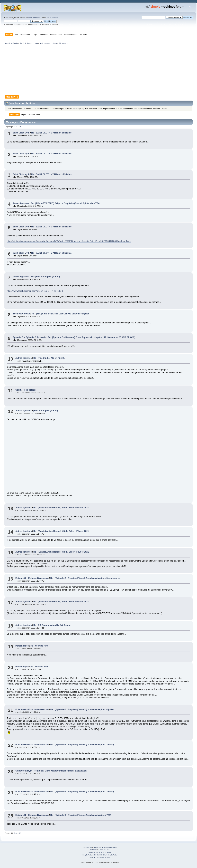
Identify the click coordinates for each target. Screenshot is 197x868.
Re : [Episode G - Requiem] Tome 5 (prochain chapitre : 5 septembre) (85, 578)
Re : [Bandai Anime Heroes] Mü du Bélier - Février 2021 (61, 508)
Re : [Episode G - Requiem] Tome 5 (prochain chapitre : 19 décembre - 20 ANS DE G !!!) (91, 337)
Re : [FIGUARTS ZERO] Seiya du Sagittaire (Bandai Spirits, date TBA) (65, 203)
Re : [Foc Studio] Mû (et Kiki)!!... (47, 277)
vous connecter (35, 18)
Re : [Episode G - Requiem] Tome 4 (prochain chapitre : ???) (81, 815)
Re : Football (29, 390)
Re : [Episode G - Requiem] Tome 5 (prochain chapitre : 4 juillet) (82, 709)
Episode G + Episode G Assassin (29, 337)
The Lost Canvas (21, 314)
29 (20, 127)
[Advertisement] (98, 71)
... (18, 127)
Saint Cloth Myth (21, 133)
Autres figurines (21, 203)
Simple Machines (110, 847)
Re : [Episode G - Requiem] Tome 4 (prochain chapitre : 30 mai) (82, 745)
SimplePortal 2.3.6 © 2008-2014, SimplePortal (100, 855)
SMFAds (94, 850)
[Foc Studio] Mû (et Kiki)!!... (47, 411)
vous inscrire (52, 18)
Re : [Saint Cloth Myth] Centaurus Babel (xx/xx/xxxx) (60, 771)
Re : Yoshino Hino (39, 646)
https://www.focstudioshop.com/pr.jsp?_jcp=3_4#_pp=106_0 (35, 291)
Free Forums (104, 850)
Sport (18, 390)
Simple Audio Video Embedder (100, 852)
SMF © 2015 (98, 847)
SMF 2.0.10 (87, 847)
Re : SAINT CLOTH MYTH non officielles (51, 133)
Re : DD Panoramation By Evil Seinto (52, 625)
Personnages (22, 646)
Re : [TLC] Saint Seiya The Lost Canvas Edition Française (60, 314)
